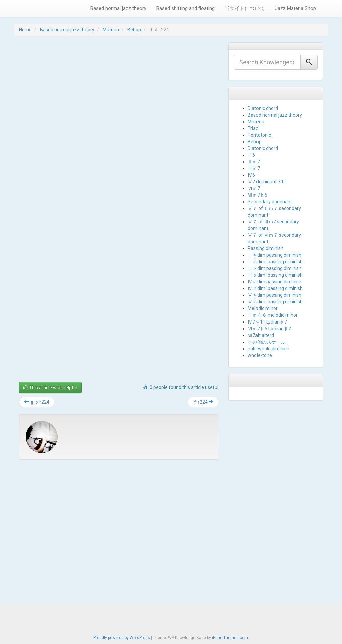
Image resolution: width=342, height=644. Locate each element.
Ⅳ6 (251, 175)
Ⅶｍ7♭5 (258, 195)
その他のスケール (267, 342)
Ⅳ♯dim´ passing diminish (275, 288)
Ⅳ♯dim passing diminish (275, 282)
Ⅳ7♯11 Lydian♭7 (267, 322)
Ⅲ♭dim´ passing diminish (275, 275)
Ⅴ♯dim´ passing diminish (275, 302)
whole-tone (260, 355)
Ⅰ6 (251, 155)
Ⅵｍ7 (254, 188)
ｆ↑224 (203, 402)
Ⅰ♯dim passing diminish (275, 255)
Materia (111, 30)
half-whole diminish (269, 349)
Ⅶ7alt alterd (261, 335)
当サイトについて (245, 8)
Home (25, 30)
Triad (253, 128)
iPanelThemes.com (230, 638)
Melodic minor (263, 308)
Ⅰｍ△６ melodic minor (273, 315)
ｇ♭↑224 (37, 402)
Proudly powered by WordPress (122, 638)
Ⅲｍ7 (254, 168)
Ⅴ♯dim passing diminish (275, 295)
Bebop (134, 30)
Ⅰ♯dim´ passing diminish (275, 262)
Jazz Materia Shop (295, 8)
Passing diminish (266, 248)
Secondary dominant (270, 202)
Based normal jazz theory (118, 8)
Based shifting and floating (186, 8)
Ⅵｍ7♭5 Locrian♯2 (269, 329)
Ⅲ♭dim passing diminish (275, 268)
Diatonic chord (263, 108)
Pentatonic (259, 135)
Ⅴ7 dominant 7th (266, 182)
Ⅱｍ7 (254, 162)
